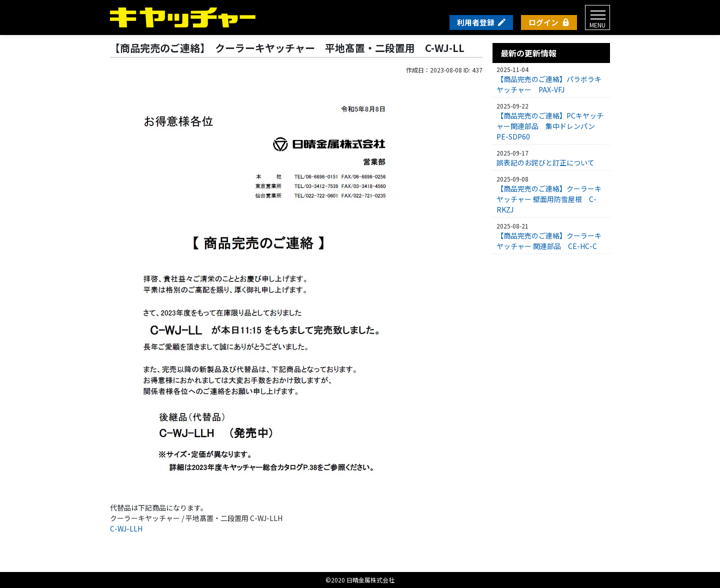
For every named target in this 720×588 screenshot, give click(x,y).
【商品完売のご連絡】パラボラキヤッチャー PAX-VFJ (549, 84)
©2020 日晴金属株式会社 (360, 580)
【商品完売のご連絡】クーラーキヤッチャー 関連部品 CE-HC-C (549, 241)
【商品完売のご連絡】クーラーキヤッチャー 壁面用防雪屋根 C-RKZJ (549, 199)
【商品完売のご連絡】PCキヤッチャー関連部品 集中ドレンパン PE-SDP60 (550, 126)
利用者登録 (476, 22)
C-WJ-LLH (126, 528)
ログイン (543, 22)
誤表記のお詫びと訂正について (545, 162)
